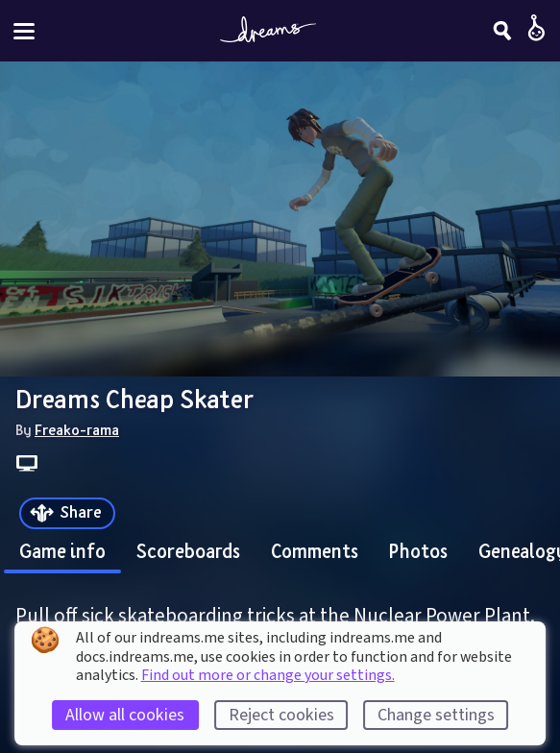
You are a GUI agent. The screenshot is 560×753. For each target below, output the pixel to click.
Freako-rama (77, 429)
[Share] (67, 513)
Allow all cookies (125, 715)
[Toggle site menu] (24, 31)
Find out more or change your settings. (268, 675)
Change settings (436, 715)
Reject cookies (281, 715)
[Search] (502, 31)
